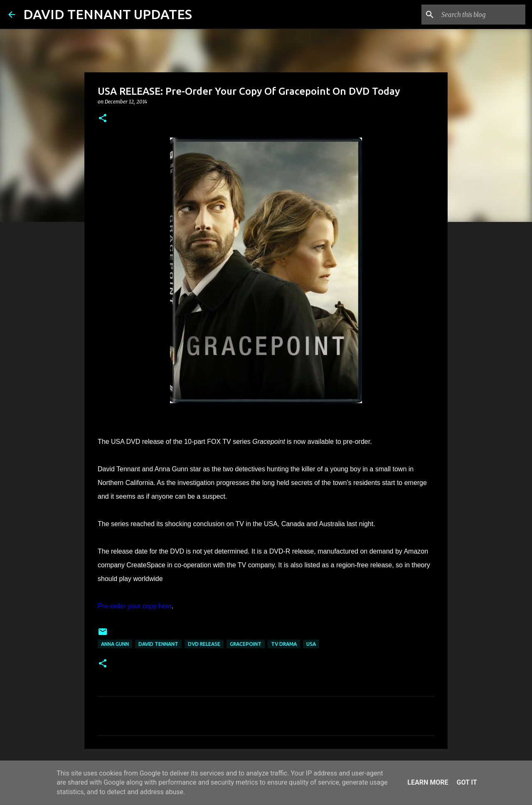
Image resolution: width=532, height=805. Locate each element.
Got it (467, 782)
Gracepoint (246, 644)
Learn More (428, 782)
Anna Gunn (115, 644)
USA (311, 644)
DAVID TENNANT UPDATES (108, 14)
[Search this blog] (482, 15)
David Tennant (158, 644)
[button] (103, 119)
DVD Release (204, 644)
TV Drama (284, 644)
